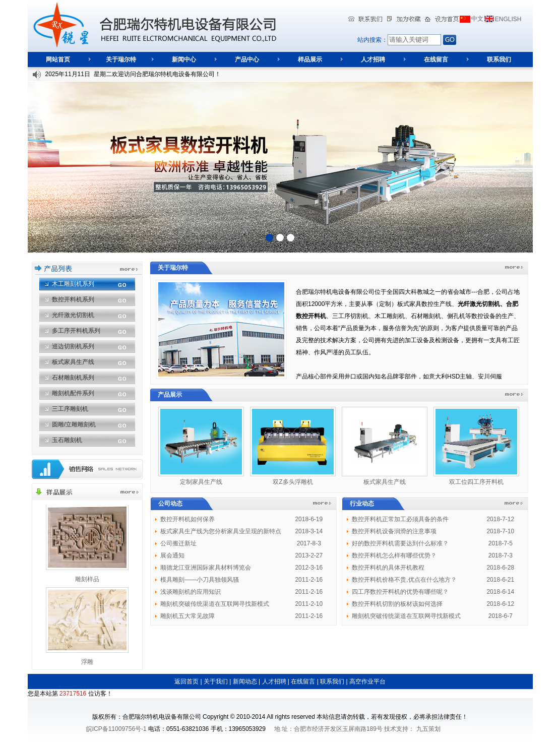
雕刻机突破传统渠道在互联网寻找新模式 (215, 604)
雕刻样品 (87, 579)
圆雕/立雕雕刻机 (74, 424)
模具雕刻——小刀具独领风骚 (200, 580)
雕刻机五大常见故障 (188, 616)
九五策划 (428, 729)
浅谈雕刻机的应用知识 (191, 592)
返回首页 (186, 681)
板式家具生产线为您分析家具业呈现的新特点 (221, 531)
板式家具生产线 (73, 362)
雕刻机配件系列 (73, 393)
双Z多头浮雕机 (293, 482)
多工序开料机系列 (76, 331)
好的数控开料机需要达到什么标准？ (400, 543)
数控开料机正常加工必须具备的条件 (400, 519)
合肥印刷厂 (459, 729)
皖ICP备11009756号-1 (116, 729)
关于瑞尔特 (121, 59)
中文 (477, 19)
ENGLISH (508, 19)
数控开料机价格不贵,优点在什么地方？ (404, 580)
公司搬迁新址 (178, 543)
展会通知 (172, 555)
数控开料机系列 (73, 299)
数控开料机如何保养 (188, 519)
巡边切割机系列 (73, 346)
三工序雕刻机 (70, 409)
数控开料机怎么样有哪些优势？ (394, 555)
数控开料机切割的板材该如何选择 (397, 604)
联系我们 (499, 59)
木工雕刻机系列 (73, 284)
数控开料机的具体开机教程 (388, 568)
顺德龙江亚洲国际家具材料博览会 (206, 568)
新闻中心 (184, 59)
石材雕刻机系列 (73, 378)
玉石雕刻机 (67, 440)
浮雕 (87, 662)
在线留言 (436, 59)
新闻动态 (245, 681)
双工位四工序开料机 (476, 482)
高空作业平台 (367, 681)
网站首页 (58, 59)
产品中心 (247, 59)
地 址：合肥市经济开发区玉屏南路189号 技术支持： (344, 729)
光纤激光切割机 (73, 315)
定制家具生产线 (201, 482)
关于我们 (216, 681)
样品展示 (310, 59)
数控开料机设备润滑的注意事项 (394, 531)
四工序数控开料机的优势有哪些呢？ (400, 592)
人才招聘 (373, 59)
